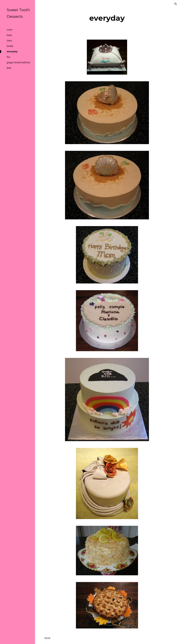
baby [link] (9, 35)
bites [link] (9, 41)
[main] (107, 18)
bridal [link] (10, 46)
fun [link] (8, 57)
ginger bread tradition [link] (18, 62)
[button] (176, 4)
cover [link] (10, 30)
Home (47, 638)
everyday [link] (12, 52)
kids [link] (9, 68)
